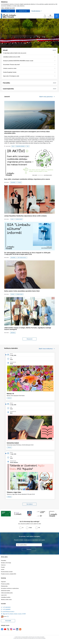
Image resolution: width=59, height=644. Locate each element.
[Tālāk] (56, 514)
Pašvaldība (4, 560)
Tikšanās (9, 447)
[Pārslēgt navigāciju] (57, 16)
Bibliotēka (13, 333)
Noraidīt (8, 11)
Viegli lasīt (3, 582)
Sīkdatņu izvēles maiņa (6, 600)
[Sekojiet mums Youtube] (5, 629)
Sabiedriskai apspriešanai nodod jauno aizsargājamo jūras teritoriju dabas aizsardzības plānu (27, 132)
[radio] (21, 528)
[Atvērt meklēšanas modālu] (45, 16)
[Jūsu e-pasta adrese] (29, 545)
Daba (13, 146)
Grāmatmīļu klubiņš (13, 443)
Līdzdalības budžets (6, 597)
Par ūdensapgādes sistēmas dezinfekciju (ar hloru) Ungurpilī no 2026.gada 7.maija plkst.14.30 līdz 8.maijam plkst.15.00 (27, 253)
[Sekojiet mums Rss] (20, 629)
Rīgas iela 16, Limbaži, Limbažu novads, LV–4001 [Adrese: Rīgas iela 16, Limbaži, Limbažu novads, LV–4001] (14, 614)
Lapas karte (4, 595)
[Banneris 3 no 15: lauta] (29, 514)
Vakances (3, 565)
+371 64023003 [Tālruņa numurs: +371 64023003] (7, 607)
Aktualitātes (13, 182)
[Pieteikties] (29, 549)
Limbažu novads (19, 219)
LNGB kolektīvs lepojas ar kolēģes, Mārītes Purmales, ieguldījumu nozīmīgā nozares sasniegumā (28, 329)
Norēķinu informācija (6, 563)
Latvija (12, 219)
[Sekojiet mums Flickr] (14, 629)
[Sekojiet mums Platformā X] (8, 629)
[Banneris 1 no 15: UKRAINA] (6, 514)
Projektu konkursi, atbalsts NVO (9, 574)
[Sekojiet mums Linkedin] (17, 629)
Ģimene (9, 398)
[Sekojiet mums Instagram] (11, 629)
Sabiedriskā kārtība (6, 591)
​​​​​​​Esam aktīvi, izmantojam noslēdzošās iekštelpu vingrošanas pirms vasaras (27, 179)
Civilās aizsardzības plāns (7, 593)
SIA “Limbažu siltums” (22, 258)
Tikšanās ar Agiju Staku (14, 492)
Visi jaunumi (29, 339)
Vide (28, 146)
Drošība (13, 294)
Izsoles (3, 569)
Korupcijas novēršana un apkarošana (10, 588)
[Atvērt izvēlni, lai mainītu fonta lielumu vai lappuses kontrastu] (50, 16)
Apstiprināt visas (23, 11)
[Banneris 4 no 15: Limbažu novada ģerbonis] (41, 514)
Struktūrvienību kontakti (7, 572)
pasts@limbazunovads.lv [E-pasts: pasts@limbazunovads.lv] (9, 612)
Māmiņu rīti (10, 394)
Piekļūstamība (4, 586)
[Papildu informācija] (8, 616)
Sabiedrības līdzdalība (20, 146)
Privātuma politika (5, 584)
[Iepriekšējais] (3, 514)
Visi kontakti (8, 621)
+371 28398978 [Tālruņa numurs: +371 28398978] (7, 609)
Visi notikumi (30, 504)
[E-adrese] (4, 616)
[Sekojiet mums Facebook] (2, 629)
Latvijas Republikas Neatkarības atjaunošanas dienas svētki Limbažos (26, 216)
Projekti (19, 182)
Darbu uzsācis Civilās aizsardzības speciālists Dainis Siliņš (22, 291)
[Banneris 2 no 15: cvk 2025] (18, 514)
